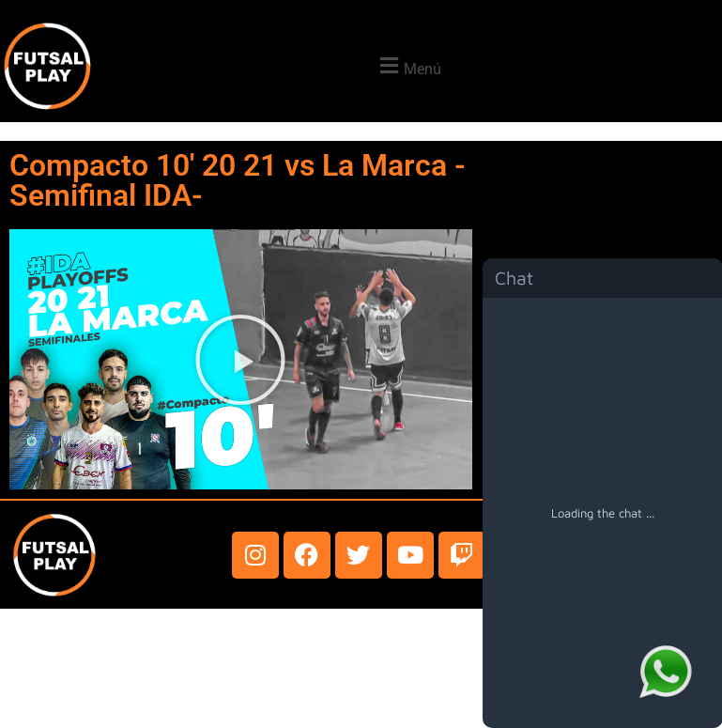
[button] (408, 66)
